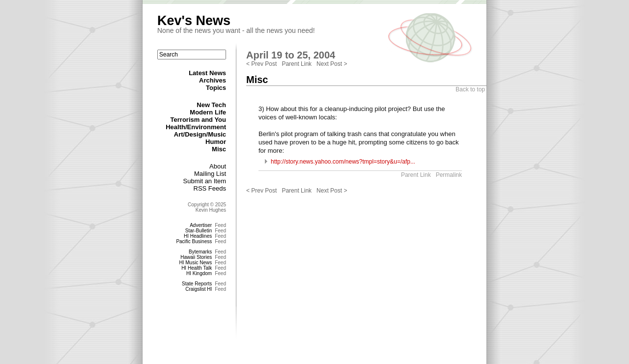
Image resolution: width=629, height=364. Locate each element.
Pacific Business (194, 241)
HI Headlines (198, 236)
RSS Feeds (210, 188)
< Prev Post (261, 64)
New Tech (211, 105)
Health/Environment (196, 127)
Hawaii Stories (196, 257)
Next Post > (332, 64)
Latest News (207, 73)
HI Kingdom (199, 273)
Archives (213, 80)
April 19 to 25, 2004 (291, 55)
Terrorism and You (198, 120)
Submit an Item (205, 181)
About (218, 166)
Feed (220, 225)
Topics (216, 88)
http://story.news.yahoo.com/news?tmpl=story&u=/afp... (343, 162)
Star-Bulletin (199, 231)
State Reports (197, 284)
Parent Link (297, 64)
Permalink (449, 175)
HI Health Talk (197, 268)
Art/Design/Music (200, 134)
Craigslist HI (199, 289)
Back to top (470, 89)
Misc (219, 149)
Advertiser (201, 225)
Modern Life (208, 112)
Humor (216, 142)
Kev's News (194, 21)
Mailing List (210, 174)
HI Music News (196, 263)
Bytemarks (200, 252)
